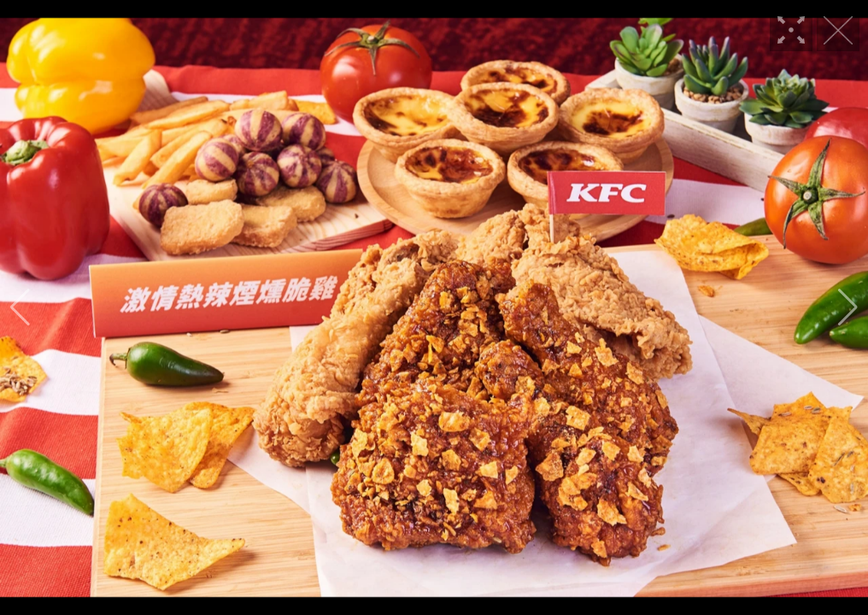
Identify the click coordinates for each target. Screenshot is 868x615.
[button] (20, 307)
